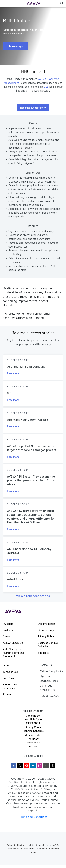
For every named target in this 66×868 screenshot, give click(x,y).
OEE (46, 87)
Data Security (46, 630)
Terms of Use (10, 672)
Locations (8, 678)
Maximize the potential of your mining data (33, 719)
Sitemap (8, 695)
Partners (8, 630)
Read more (13, 373)
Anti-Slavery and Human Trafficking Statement (13, 653)
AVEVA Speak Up (13, 643)
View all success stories (33, 596)
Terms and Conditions (33, 817)
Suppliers (43, 653)
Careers (7, 637)
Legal (6, 666)
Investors (8, 624)
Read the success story (33, 108)
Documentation (47, 624)
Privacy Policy (46, 637)
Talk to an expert (16, 46)
